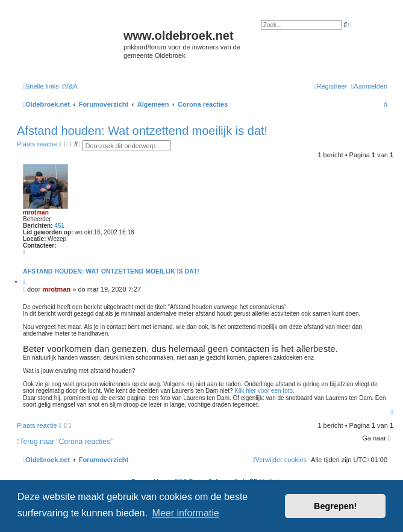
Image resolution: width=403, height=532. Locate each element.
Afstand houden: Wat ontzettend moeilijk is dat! (142, 131)
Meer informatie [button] (186, 513)
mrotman (36, 212)
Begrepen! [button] (335, 506)
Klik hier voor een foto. (264, 391)
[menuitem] (70, 86)
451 (59, 226)
